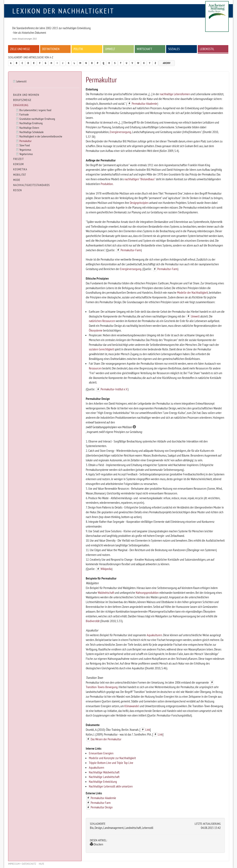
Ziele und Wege (20, 49)
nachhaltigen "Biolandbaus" (140, 179)
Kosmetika (20, 169)
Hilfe (42, 864)
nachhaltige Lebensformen (175, 94)
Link (148, 730)
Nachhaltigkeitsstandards (32, 185)
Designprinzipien (139, 203)
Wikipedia (106, 569)
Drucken (96, 844)
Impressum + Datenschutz (22, 864)
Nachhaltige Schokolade (32, 132)
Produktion (107, 184)
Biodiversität (93, 621)
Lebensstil (207, 49)
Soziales (174, 49)
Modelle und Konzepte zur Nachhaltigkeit (112, 758)
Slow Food (25, 145)
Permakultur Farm (101, 803)
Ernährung (21, 105)
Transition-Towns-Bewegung (102, 687)
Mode (17, 180)
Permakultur (26, 141)
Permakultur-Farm (131, 250)
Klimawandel (132, 706)
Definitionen (51, 49)
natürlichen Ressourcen (102, 321)
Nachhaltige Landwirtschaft (104, 777)
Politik (78, 49)
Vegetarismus (26, 154)
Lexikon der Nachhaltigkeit (63, 11)
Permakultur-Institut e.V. (114, 389)
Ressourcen (95, 368)
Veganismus (25, 150)
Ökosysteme (96, 330)
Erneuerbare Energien (101, 753)
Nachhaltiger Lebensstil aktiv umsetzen (111, 786)
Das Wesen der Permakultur (106, 739)
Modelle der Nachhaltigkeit (192, 292)
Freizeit (18, 159)
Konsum (18, 164)
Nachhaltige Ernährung (31, 123)
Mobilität (20, 175)
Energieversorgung (120, 132)
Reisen (18, 190)
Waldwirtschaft (106, 593)
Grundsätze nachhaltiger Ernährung (37, 119)
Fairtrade (24, 114)
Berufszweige (22, 100)
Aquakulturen (154, 635)
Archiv (167, 63)
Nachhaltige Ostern (29, 128)
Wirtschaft (144, 49)
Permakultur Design (102, 807)
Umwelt (110, 49)
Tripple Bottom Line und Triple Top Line (111, 763)
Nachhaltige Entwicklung (103, 781)
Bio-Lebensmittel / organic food (35, 110)
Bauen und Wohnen (26, 95)
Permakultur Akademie (145, 103)
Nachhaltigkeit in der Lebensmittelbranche (41, 136)
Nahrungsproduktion (147, 593)
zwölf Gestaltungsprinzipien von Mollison (111, 427)
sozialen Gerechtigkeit (101, 349)
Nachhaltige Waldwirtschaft (104, 772)
